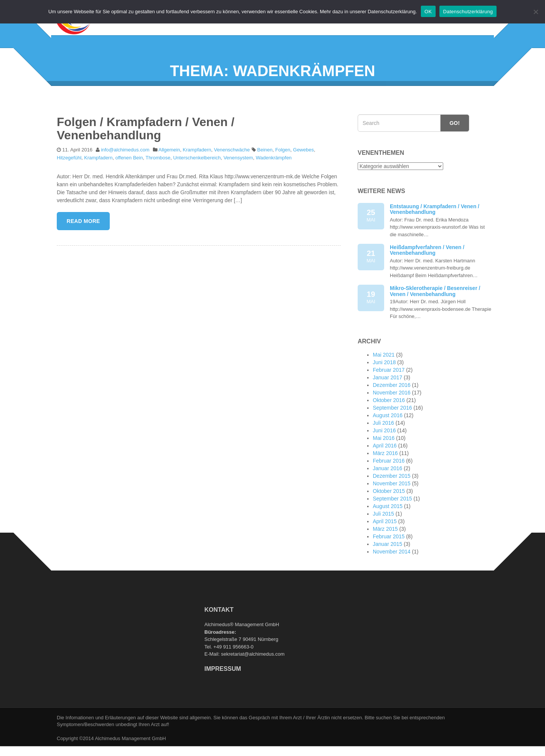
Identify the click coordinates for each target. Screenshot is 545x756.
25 (371, 230)
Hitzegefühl (69, 172)
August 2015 (388, 521)
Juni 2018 (384, 377)
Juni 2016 (384, 445)
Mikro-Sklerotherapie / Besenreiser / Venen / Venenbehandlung (435, 306)
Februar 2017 (389, 385)
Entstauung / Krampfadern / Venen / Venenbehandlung (434, 224)
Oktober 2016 (389, 415)
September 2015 (392, 513)
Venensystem (238, 172)
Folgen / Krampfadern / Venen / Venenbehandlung (146, 143)
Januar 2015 (388, 559)
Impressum (223, 683)
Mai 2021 (384, 369)
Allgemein (169, 164)
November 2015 (392, 498)
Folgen (283, 164)
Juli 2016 (383, 438)
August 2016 (388, 430)
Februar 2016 (389, 475)
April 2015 (385, 536)
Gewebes (303, 164)
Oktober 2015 (389, 506)
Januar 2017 (388, 392)
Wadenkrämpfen (274, 172)
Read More (83, 236)
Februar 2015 (389, 551)
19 (371, 313)
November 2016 (392, 407)
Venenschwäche (232, 164)
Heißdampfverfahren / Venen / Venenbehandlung (427, 264)
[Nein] (536, 12)
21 (371, 271)
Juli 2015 (383, 528)
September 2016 (392, 422)
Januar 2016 (388, 483)
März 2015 (385, 544)
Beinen (265, 164)
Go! (455, 137)
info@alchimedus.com (125, 164)
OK (428, 12)
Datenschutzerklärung (468, 12)
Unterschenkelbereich (197, 172)
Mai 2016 (384, 453)
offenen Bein (129, 172)
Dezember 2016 (392, 400)
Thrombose (158, 172)
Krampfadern (197, 164)
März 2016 (385, 468)
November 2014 (392, 566)
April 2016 (385, 460)
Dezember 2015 (392, 491)
